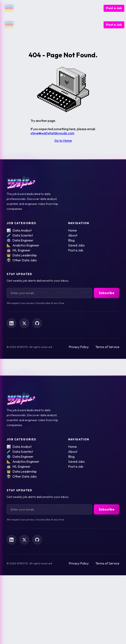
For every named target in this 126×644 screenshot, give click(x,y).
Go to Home (63, 141)
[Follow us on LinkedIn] (11, 323)
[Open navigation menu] (7, 8)
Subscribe (107, 293)
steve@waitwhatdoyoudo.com (52, 133)
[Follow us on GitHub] (37, 323)
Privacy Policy (79, 347)
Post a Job (114, 8)
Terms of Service (107, 347)
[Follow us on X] (24, 323)
